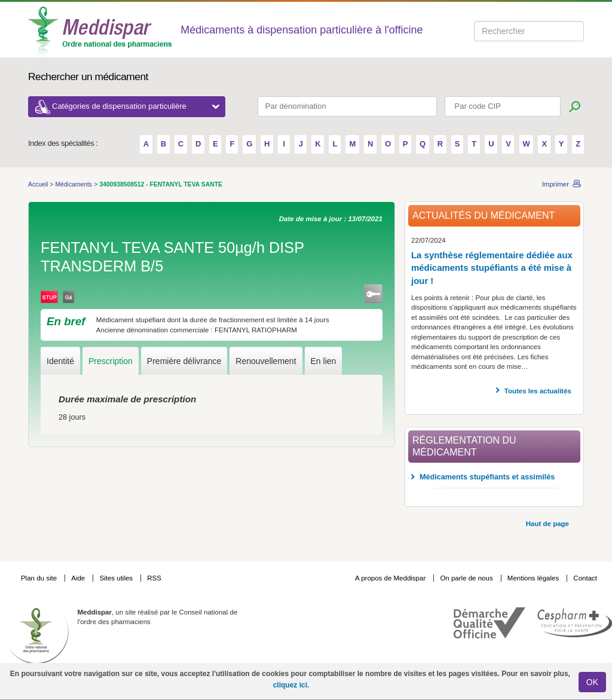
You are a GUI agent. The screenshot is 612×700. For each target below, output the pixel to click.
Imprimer (556, 184)
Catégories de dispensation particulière (136, 106)
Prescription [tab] (111, 361)
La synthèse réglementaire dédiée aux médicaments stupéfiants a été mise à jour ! (492, 268)
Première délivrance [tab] (184, 361)
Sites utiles (117, 578)
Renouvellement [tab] (266, 361)
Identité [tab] (60, 361)
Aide (79, 578)
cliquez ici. (291, 685)
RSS (154, 578)
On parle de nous (466, 578)
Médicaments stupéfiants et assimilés (487, 477)
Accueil (39, 184)
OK (592, 682)
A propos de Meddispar (390, 578)
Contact (585, 578)
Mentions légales (534, 578)
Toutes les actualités (538, 391)
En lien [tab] (324, 361)
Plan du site (40, 578)
